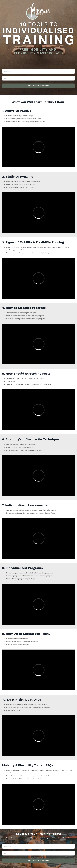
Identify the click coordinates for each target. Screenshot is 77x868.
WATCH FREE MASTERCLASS (39, 86)
